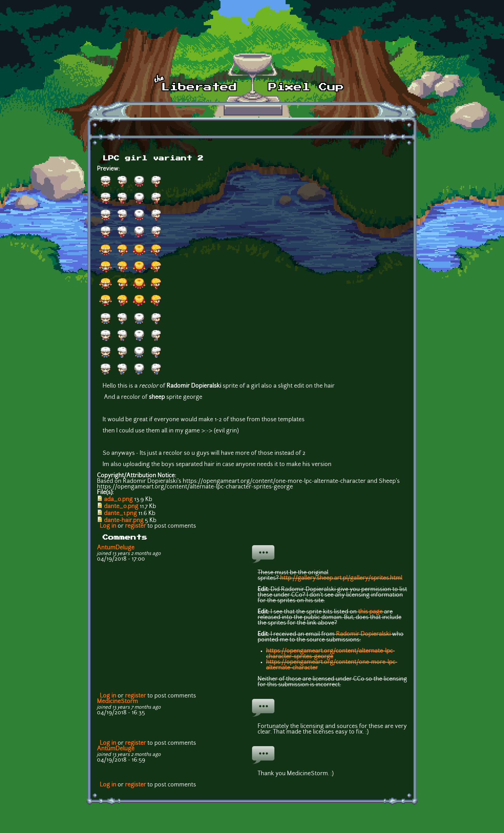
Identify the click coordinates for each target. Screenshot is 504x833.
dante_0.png (121, 507)
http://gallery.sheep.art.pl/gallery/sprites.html (341, 578)
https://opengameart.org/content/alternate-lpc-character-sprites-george (330, 654)
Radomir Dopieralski (363, 634)
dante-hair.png (124, 521)
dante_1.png (120, 514)
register (135, 526)
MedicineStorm (117, 702)
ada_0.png (118, 500)
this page (370, 612)
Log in (108, 526)
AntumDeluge (116, 548)
